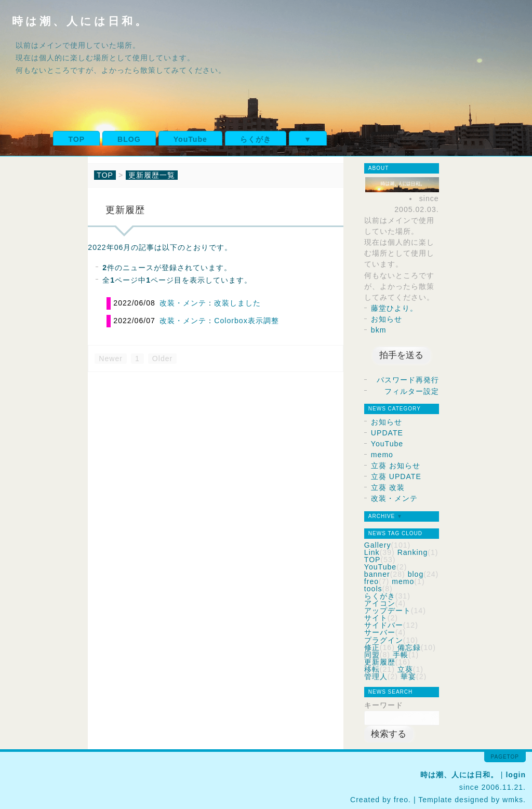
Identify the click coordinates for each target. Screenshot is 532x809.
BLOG (129, 139)
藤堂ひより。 (394, 308)
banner (377, 574)
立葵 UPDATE (396, 476)
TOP (76, 139)
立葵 (405, 669)
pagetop (505, 757)
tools (373, 589)
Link (372, 552)
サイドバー (384, 625)
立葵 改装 (388, 487)
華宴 (408, 677)
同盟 (372, 655)
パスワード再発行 (408, 380)
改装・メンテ (183, 303)
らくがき (256, 139)
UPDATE (387, 433)
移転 (372, 669)
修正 (372, 647)
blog (416, 574)
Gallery (378, 545)
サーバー (380, 632)
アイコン (380, 603)
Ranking (413, 552)
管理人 (376, 677)
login (516, 775)
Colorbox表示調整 (246, 321)
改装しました (237, 303)
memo (382, 455)
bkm (379, 330)
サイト (376, 618)
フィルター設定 (412, 391)
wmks (513, 800)
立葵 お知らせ (396, 466)
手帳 (401, 655)
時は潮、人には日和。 (80, 21)
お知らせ (387, 319)
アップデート (388, 611)
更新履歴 (380, 662)
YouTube (190, 139)
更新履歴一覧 (152, 175)
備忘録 (409, 647)
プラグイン (384, 640)
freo (371, 581)
